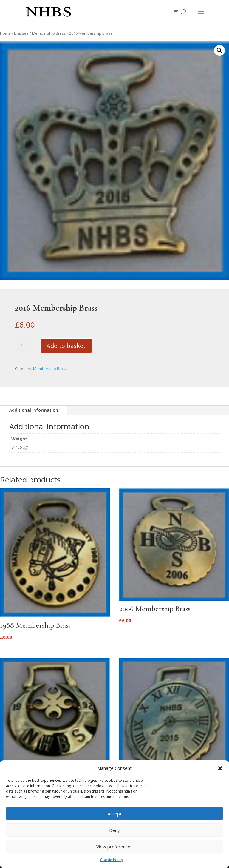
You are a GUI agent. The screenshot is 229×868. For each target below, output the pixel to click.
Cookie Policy (112, 860)
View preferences (114, 847)
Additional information (34, 410)
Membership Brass (49, 33)
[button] (220, 768)
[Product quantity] (24, 346)
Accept (115, 814)
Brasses (21, 33)
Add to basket (66, 346)
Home (5, 33)
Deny (114, 830)
